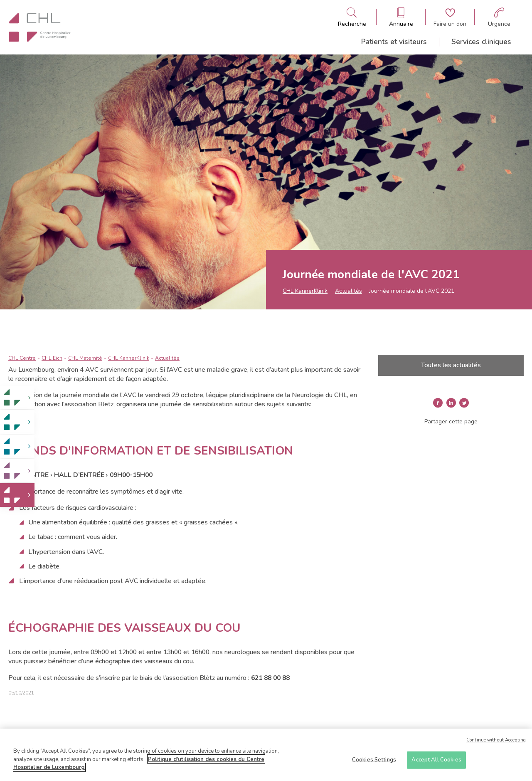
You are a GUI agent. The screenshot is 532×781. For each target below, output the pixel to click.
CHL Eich (52, 358)
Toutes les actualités (451, 365)
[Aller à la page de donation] (450, 17)
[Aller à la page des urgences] (499, 17)
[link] (17, 398)
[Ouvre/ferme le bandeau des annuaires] (401, 17)
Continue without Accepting (496, 743)
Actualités (349, 291)
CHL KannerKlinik (305, 291)
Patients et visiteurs (394, 42)
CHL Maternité (85, 358)
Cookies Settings (374, 763)
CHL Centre (22, 358)
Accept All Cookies (436, 763)
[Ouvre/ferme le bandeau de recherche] (352, 17)
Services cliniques (481, 42)
